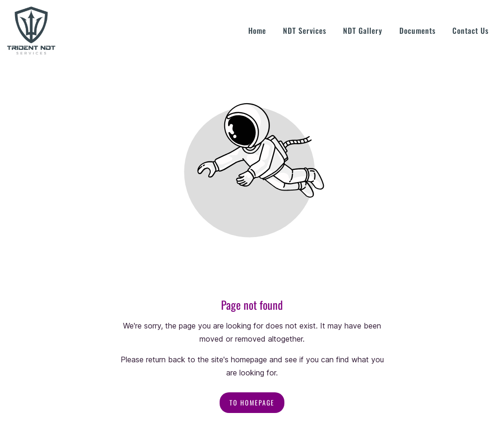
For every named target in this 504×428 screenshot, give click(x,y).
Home (257, 31)
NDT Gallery (363, 31)
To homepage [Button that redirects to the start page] (252, 402)
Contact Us (470, 31)
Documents (417, 31)
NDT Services (305, 31)
